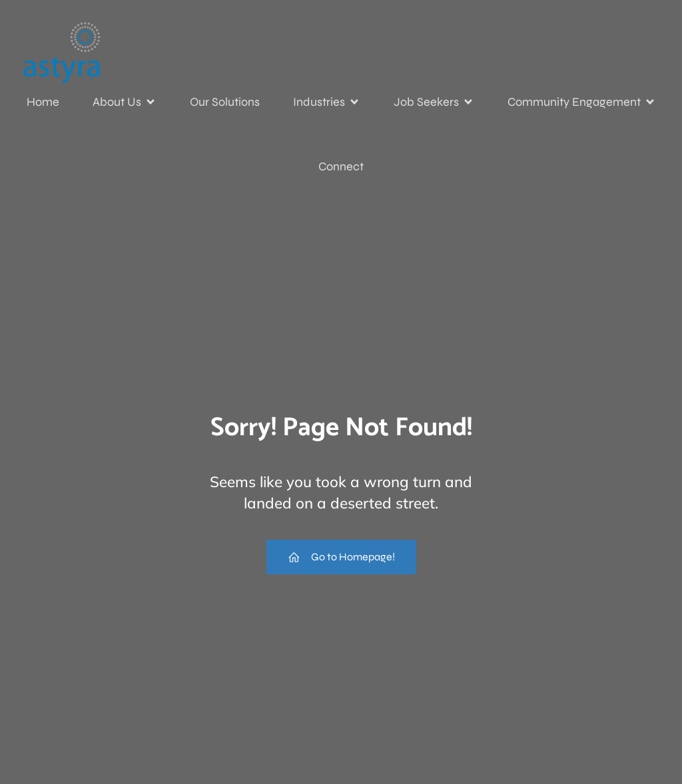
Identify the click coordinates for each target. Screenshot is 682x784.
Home (43, 102)
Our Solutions (225, 102)
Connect (341, 166)
